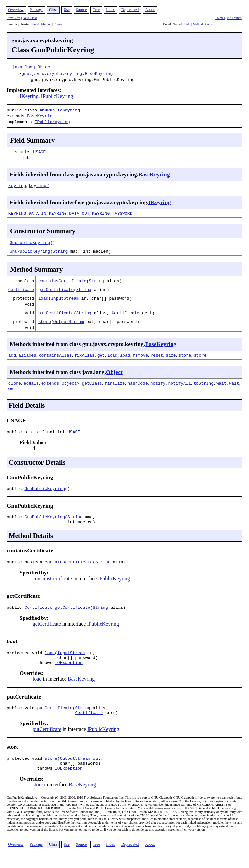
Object (114, 370)
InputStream (65, 296)
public (16, 488)
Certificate (21, 288)
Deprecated (130, 10)
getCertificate (56, 287)
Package (36, 10)
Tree (96, 10)
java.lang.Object (33, 67)
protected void (26, 657)
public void (22, 715)
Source (81, 10)
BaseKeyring (41, 115)
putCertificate (56, 311)
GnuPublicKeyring (60, 110)
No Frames (234, 18)
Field (36, 24)
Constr (58, 24)
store (45, 319)
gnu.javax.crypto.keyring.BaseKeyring (67, 73)
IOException (69, 669)
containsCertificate (62, 279)
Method (46, 24)
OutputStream (69, 319)
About (150, 10)
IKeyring (29, 96)
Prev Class (14, 18)
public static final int (37, 431)
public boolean (26, 565)
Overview (16, 10)
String (60, 249)
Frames (220, 18)
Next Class (30, 18)
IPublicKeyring (57, 96)
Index (110, 10)
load (43, 296)
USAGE (39, 150)
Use (67, 10)
